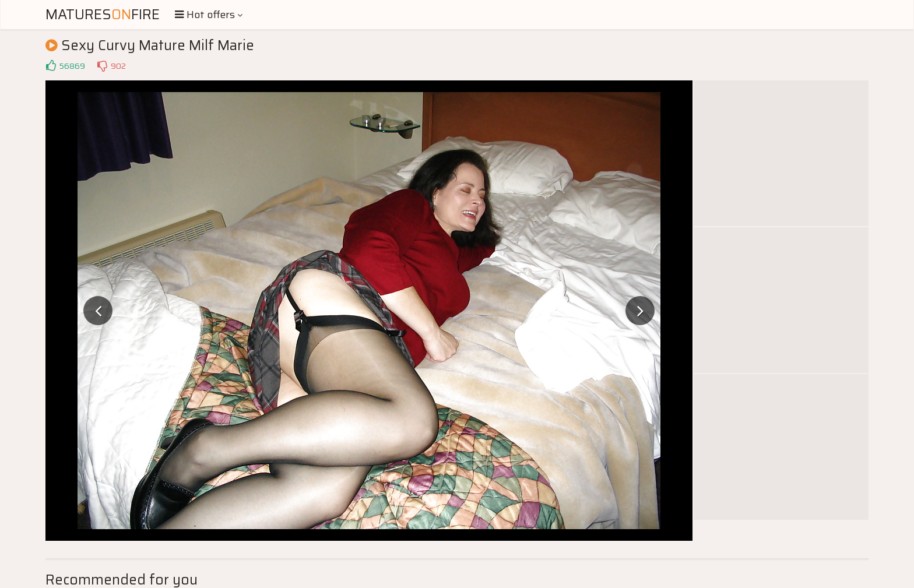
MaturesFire (103, 15)
